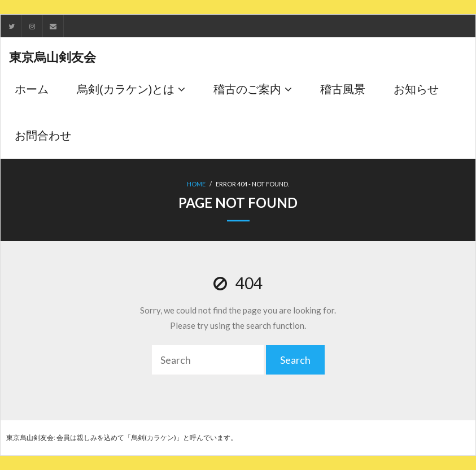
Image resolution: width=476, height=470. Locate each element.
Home (196, 184)
